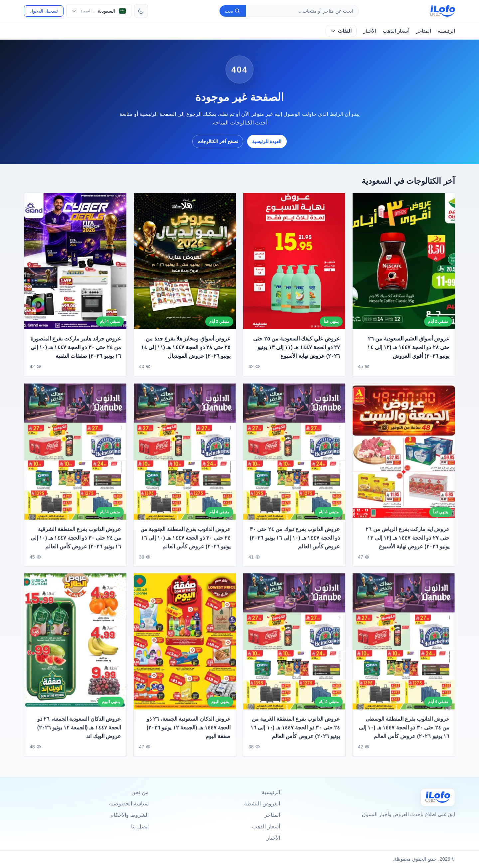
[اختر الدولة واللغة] (99, 11)
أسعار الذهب (396, 31)
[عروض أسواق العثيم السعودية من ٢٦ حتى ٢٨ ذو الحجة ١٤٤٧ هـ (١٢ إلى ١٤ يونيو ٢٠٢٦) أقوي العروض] (404, 261)
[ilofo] (443, 11)
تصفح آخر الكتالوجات (218, 141)
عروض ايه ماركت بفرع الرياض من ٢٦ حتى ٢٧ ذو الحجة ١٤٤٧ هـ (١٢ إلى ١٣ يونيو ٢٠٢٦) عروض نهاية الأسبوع (407, 543)
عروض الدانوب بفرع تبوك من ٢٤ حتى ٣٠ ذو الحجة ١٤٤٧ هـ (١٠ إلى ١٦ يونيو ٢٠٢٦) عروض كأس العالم (295, 543)
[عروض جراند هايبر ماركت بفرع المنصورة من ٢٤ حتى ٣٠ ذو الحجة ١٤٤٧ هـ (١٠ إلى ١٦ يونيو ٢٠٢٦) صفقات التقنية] (75, 261)
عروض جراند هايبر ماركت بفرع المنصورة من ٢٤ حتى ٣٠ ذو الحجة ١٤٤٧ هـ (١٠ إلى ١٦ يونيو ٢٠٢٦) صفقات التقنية (76, 347)
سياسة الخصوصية (129, 804)
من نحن (140, 792)
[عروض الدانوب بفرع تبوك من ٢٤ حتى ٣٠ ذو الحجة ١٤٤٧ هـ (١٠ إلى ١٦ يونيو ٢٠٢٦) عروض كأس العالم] (294, 457)
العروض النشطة (262, 804)
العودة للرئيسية (267, 141)
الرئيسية (446, 31)
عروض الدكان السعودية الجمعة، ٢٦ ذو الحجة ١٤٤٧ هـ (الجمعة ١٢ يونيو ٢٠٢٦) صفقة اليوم (189, 733)
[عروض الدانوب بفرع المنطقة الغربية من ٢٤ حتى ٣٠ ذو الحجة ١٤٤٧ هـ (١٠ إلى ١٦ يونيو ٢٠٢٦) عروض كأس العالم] (294, 647)
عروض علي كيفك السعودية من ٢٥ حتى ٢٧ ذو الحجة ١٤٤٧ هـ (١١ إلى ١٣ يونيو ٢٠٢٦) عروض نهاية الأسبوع (297, 347)
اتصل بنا (140, 827)
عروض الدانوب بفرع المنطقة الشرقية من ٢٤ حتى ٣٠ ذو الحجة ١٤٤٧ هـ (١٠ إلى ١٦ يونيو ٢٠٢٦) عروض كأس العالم (76, 543)
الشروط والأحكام (129, 815)
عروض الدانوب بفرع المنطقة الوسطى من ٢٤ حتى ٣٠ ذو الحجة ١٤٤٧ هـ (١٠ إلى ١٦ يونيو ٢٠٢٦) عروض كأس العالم (404, 733)
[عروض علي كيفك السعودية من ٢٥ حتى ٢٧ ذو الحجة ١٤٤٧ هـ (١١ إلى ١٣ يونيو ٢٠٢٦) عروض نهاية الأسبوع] (294, 261)
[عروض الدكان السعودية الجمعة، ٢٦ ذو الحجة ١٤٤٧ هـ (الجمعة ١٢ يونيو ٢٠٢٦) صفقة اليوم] (185, 647)
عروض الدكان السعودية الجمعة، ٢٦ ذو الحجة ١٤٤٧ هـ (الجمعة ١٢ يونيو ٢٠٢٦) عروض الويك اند (79, 733)
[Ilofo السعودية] (438, 797)
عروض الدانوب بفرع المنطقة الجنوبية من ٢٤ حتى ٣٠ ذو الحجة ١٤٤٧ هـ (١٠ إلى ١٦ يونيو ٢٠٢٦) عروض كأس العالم (185, 543)
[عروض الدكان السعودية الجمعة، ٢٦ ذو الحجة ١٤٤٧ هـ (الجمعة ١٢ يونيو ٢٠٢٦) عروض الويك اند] (75, 647)
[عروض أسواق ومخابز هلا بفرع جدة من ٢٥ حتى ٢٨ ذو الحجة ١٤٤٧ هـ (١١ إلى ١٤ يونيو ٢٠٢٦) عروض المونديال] (185, 261)
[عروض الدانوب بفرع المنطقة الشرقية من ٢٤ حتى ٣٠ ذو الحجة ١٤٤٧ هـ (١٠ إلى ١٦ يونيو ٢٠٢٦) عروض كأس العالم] (75, 457)
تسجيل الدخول (44, 11)
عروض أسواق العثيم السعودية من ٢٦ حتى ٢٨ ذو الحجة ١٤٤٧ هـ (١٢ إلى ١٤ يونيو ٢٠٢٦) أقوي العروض (408, 347)
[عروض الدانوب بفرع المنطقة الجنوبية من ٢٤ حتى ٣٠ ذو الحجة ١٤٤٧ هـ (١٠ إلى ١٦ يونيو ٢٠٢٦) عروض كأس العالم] (185, 457)
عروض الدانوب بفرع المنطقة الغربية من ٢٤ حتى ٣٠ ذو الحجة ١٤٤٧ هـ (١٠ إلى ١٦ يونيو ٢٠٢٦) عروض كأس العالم (295, 733)
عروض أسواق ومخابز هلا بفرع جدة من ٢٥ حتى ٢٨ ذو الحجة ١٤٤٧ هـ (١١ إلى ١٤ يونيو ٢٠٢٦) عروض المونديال (186, 347)
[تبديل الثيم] (141, 11)
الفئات (341, 31)
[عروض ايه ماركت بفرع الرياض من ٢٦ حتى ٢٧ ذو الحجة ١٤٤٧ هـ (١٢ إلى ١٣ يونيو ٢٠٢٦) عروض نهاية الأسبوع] (404, 457)
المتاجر (424, 31)
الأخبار (370, 31)
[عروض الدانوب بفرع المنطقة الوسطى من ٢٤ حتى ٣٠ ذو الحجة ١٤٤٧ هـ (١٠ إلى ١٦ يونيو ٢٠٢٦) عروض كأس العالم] (404, 647)
